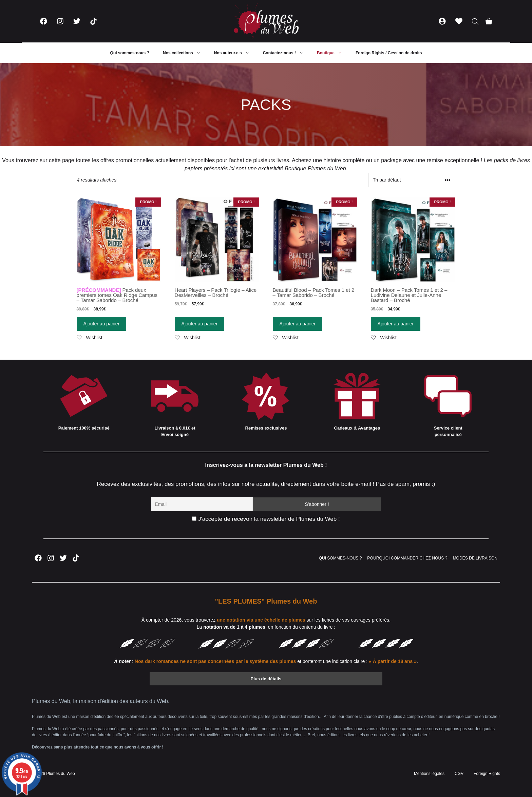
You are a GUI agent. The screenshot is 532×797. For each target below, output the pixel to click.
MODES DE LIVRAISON (475, 558)
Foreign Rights (487, 774)
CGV (459, 774)
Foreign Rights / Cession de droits (389, 53)
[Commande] (412, 180)
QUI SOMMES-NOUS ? (340, 558)
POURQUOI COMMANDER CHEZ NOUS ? (407, 558)
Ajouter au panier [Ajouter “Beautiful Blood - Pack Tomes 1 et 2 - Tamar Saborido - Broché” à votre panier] (298, 324)
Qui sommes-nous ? (130, 53)
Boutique (333, 53)
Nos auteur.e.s (235, 53)
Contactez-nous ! (287, 53)
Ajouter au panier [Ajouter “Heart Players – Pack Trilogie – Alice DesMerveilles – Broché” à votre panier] (200, 324)
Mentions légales (429, 774)
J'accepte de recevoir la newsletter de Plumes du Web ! (266, 519)
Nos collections (185, 53)
